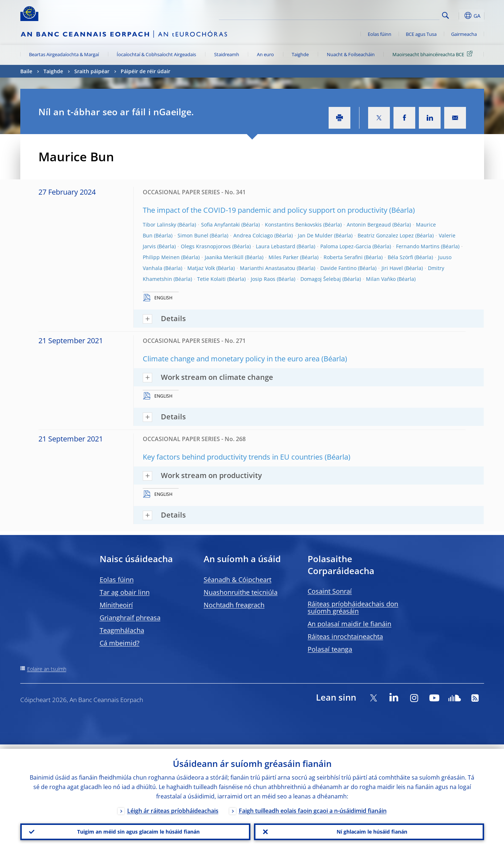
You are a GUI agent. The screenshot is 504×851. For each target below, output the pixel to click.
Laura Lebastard (276, 246)
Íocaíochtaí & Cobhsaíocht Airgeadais (156, 54)
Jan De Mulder (315, 235)
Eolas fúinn (380, 34)
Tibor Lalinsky (159, 225)
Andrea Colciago (253, 235)
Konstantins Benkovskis (293, 225)
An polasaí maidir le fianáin (349, 624)
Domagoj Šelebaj (321, 279)
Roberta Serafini (343, 257)
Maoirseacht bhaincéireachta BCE (434, 54)
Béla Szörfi (400, 257)
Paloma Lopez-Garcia (346, 246)
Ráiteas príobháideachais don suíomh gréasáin (353, 607)
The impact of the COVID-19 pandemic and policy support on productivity (265, 210)
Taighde (300, 54)
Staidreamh (227, 54)
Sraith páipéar (92, 71)
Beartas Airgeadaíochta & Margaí (64, 54)
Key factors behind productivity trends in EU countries (233, 457)
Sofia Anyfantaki (220, 225)
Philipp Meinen (161, 257)
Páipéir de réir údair (145, 71)
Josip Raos (263, 279)
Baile (26, 71)
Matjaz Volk (201, 268)
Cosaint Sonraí (330, 591)
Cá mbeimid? (120, 643)
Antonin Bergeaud (369, 225)
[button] (459, 16)
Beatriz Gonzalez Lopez (386, 235)
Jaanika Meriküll (224, 257)
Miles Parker (284, 257)
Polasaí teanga (330, 649)
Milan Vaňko (381, 279)
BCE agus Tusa (421, 34)
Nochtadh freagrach (234, 605)
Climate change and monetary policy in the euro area (231, 359)
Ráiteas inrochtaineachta (345, 636)
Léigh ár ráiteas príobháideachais (173, 806)
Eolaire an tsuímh (47, 669)
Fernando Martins (418, 246)
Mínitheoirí (116, 605)
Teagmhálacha (122, 630)
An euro (265, 54)
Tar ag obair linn (125, 592)
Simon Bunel (193, 235)
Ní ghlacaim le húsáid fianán (369, 830)
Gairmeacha (464, 34)
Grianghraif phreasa (130, 618)
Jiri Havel (392, 268)
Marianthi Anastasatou (268, 268)
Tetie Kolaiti (211, 279)
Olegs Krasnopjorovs (206, 246)
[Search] (403, 14)
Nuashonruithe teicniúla (241, 592)
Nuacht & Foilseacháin (351, 54)
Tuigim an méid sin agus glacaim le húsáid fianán (135, 830)
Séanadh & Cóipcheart (238, 580)
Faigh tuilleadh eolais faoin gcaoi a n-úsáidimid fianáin (313, 806)
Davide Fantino (338, 268)
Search (445, 15)
